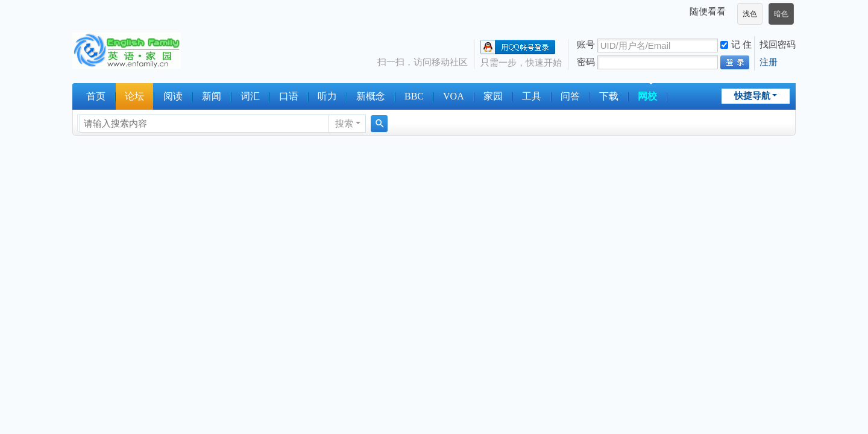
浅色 (750, 14)
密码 (586, 62)
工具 (532, 96)
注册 (769, 62)
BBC (414, 96)
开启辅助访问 (684, 11)
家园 (493, 96)
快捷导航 (752, 96)
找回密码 (778, 44)
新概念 (371, 96)
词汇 (250, 96)
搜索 (344, 123)
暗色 (781, 14)
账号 (586, 44)
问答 (570, 96)
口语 (289, 96)
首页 (96, 96)
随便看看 (708, 11)
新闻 (212, 96)
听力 (327, 96)
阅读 (173, 96)
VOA (454, 96)
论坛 (134, 96)
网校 (647, 96)
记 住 (736, 44)
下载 (609, 96)
